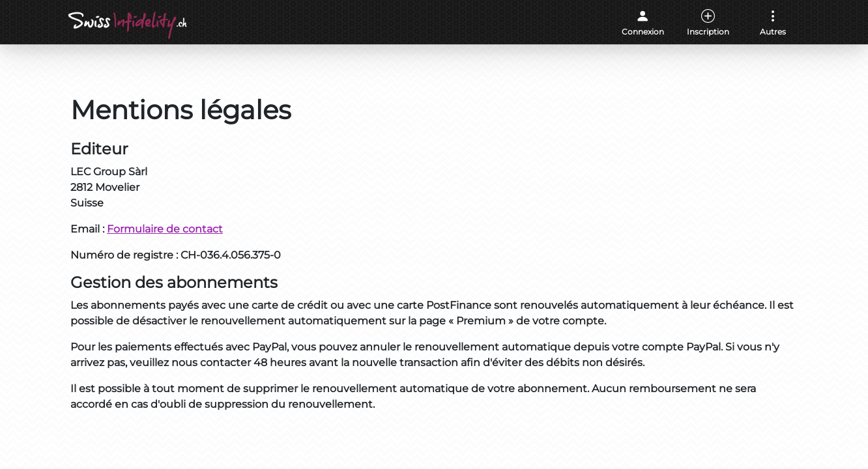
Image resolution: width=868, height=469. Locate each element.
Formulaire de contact (165, 229)
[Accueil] (129, 25)
